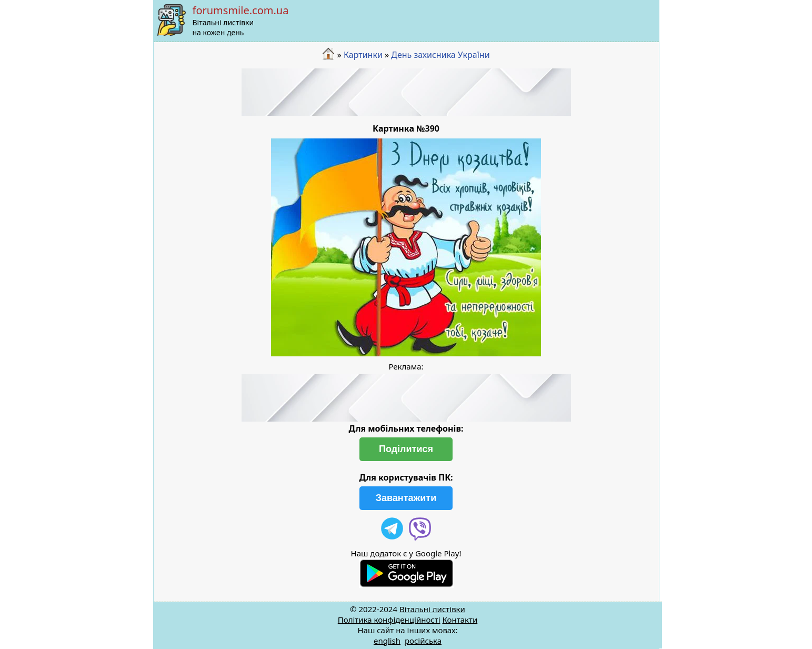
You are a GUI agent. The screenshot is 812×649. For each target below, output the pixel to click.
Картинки (363, 55)
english (387, 641)
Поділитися (406, 449)
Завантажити (406, 498)
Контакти (460, 620)
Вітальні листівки (432, 609)
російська (423, 641)
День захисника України (440, 55)
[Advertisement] (406, 92)
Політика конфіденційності (389, 620)
